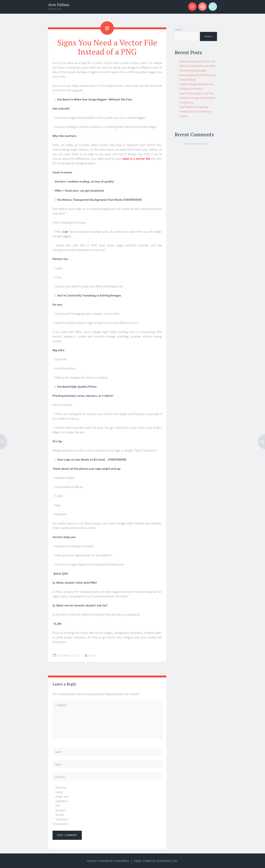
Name (59, 752)
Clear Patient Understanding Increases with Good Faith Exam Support (195, 112)
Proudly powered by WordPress (108, 861)
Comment (61, 708)
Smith (92, 656)
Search (178, 29)
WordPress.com (167, 861)
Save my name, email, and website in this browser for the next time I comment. (62, 806)
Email (59, 765)
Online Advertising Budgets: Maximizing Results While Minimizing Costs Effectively (197, 75)
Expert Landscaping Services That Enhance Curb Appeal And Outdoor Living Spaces (197, 98)
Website (60, 777)
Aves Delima (59, 5)
